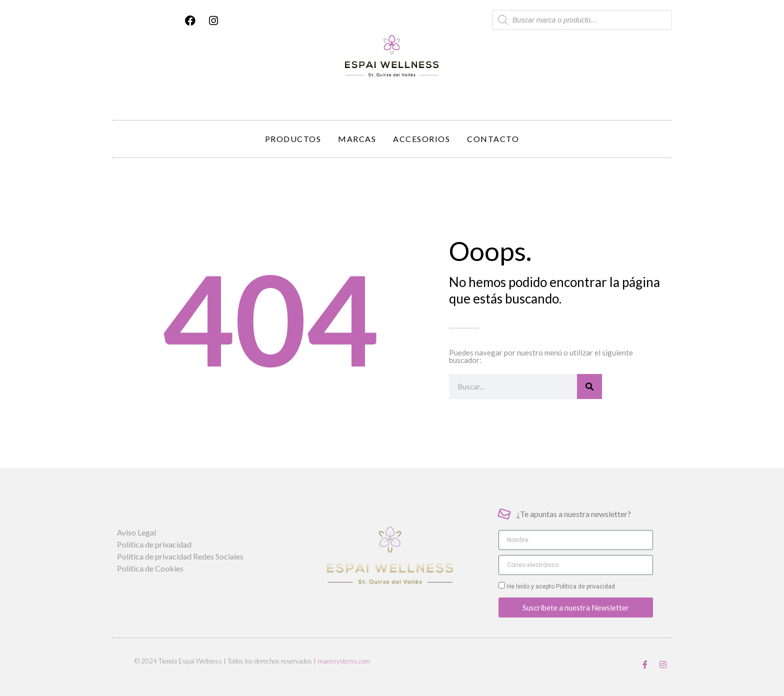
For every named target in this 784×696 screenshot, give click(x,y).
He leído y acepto (561, 586)
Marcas (357, 139)
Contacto (493, 139)
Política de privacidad (585, 586)
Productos (293, 139)
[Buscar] (589, 386)
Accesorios (421, 139)
